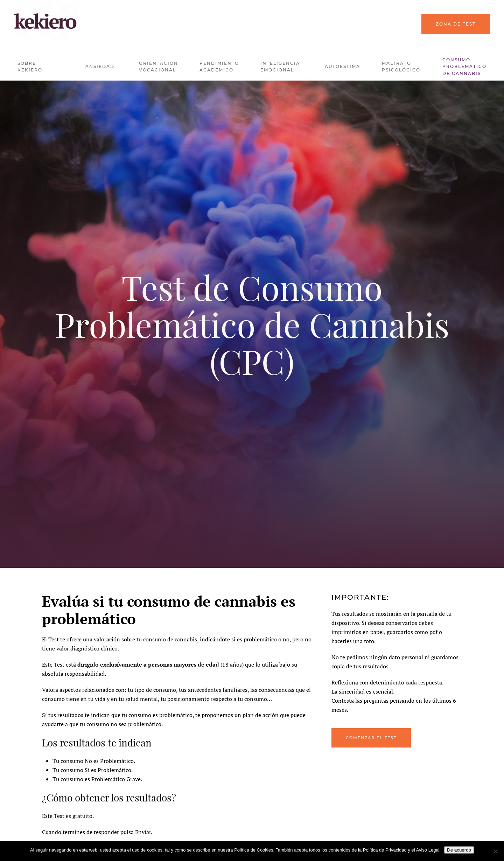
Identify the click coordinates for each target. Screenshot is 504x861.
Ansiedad (100, 66)
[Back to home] (45, 21)
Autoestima (342, 66)
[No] (495, 851)
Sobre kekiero (30, 67)
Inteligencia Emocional (280, 67)
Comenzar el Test (371, 738)
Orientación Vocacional (159, 67)
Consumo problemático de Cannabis (464, 67)
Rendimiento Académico (219, 67)
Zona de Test (456, 24)
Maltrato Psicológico (401, 67)
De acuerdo (459, 850)
